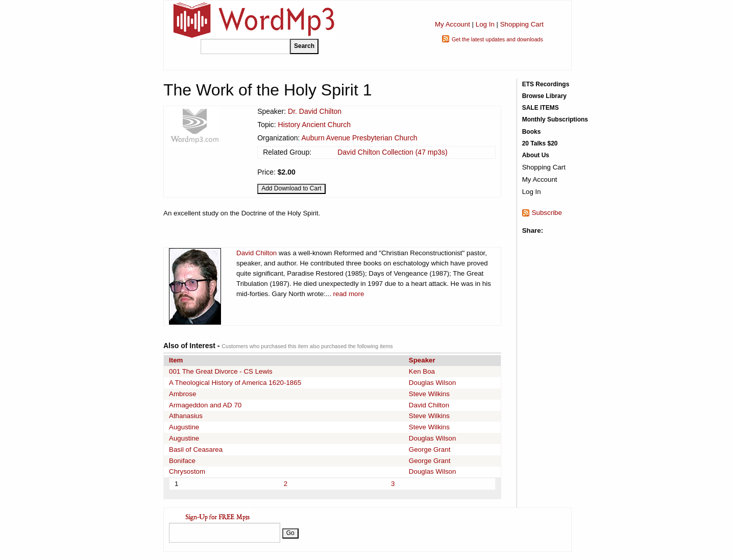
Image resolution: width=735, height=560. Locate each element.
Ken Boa (422, 371)
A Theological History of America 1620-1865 (235, 383)
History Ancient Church (314, 125)
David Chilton (256, 253)
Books (532, 132)
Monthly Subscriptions (555, 119)
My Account (452, 24)
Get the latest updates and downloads (497, 39)
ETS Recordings (546, 84)
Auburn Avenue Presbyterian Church (360, 138)
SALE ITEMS (541, 108)
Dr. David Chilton (315, 111)
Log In (485, 24)
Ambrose (182, 394)
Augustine (184, 427)
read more (349, 294)
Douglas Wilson (433, 383)
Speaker (422, 360)
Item (176, 360)
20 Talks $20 (540, 143)
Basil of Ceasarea (196, 449)
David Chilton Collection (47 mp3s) (393, 152)
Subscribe (547, 213)
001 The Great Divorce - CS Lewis (221, 371)
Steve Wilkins (429, 394)
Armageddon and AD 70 (205, 405)
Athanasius (186, 416)
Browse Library (544, 96)
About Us (536, 155)
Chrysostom (187, 471)
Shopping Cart (522, 24)
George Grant (430, 449)
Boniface (182, 461)
